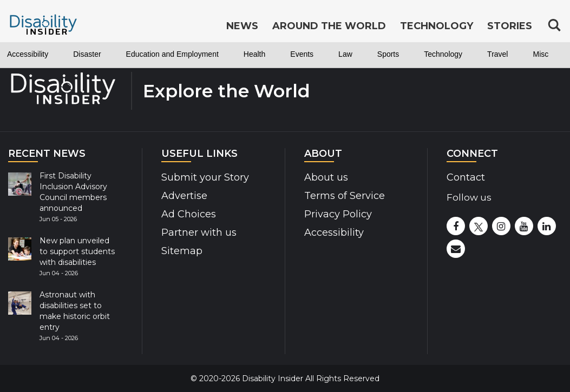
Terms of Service (345, 196)
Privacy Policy (338, 214)
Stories (510, 26)
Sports (388, 54)
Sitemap (182, 251)
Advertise (184, 196)
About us (326, 177)
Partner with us (199, 232)
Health (254, 54)
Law (345, 54)
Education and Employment (172, 54)
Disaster (87, 54)
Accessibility (28, 54)
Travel (497, 54)
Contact (466, 177)
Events (302, 54)
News (242, 26)
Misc (540, 54)
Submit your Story (205, 177)
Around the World (329, 26)
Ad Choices (189, 214)
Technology (443, 54)
